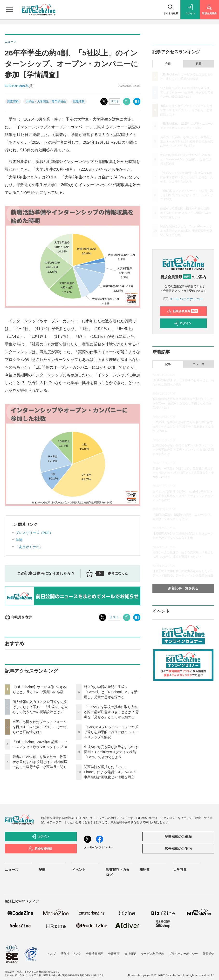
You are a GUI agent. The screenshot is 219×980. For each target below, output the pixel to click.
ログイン (183, 323)
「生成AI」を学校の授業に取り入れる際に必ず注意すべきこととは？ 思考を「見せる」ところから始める (111, 712)
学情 (19, 540)
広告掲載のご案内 (178, 849)
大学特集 (180, 870)
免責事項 (114, 954)
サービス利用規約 (152, 954)
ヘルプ (52, 954)
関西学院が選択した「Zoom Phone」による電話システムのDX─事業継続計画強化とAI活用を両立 (111, 772)
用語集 (145, 870)
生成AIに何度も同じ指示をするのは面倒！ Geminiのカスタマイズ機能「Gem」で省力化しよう (111, 752)
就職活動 (79, 101)
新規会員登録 (182, 311)
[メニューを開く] (10, 10)
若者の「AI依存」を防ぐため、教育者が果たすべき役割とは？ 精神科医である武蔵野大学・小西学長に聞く (40, 762)
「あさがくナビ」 (29, 547)
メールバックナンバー (183, 299)
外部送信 (208, 954)
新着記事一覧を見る (183, 588)
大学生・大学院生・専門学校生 (46, 101)
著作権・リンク (71, 954)
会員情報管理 (95, 954)
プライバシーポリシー (183, 954)
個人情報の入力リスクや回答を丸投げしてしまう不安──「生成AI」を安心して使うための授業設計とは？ (40, 707)
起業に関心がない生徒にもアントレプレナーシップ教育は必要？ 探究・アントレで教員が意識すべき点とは (183, 450)
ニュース (198, 364)
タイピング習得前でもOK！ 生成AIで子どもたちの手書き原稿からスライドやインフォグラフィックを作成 (183, 496)
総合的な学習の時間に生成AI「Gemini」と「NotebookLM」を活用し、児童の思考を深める (111, 692)
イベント (79, 870)
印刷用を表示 (18, 617)
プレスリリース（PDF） (34, 533)
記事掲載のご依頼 (178, 837)
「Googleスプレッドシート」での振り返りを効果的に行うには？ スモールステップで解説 (111, 732)
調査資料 (13, 101)
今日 (168, 64)
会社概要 (130, 954)
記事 (168, 364)
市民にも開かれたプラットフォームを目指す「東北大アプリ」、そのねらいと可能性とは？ (40, 727)
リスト (115, 101)
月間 (198, 64)
